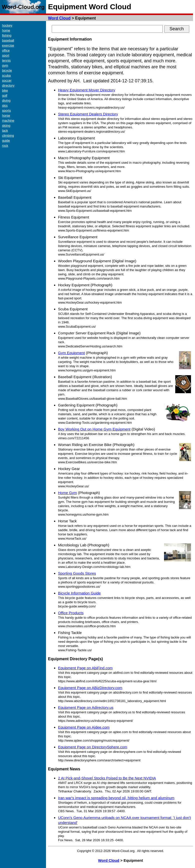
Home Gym (67, 493)
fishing (7, 35)
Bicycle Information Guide (79, 593)
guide (6, 141)
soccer (7, 80)
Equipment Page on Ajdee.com (84, 727)
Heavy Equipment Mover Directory (86, 90)
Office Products (71, 613)
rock (5, 146)
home (6, 30)
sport (6, 55)
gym (5, 65)
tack (5, 131)
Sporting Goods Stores (77, 573)
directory (8, 85)
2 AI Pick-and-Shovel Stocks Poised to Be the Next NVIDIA (107, 778)
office (6, 50)
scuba (6, 75)
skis (5, 105)
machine (8, 121)
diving (6, 100)
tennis (6, 60)
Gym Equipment (71, 353)
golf (5, 95)
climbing (8, 136)
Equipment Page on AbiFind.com (85, 668)
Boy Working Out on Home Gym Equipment (94, 429)
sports (6, 111)
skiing (6, 126)
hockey (7, 25)
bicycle (7, 70)
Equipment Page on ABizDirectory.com (90, 688)
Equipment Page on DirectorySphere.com (93, 747)
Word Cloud (59, 18)
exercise (8, 45)
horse (6, 116)
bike (5, 90)
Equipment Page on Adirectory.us (86, 707)
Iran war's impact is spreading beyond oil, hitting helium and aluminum (116, 798)
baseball (8, 40)
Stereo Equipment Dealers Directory (88, 114)
